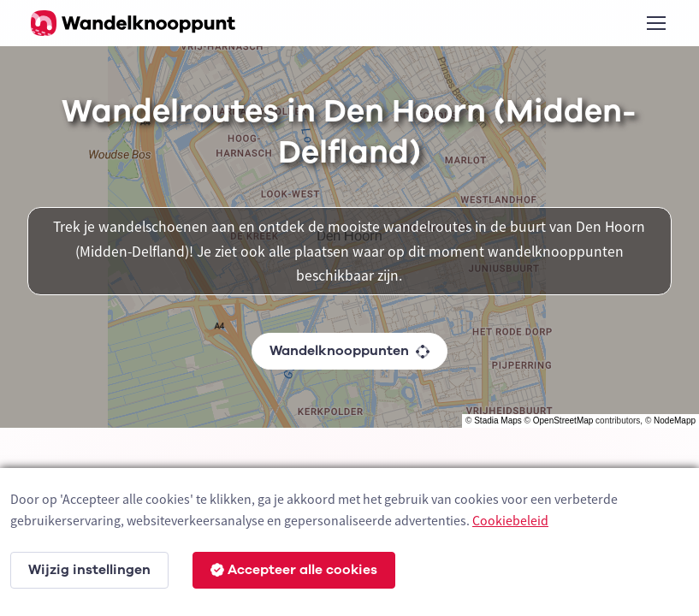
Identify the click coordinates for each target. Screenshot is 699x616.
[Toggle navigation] (655, 23)
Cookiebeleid (510, 520)
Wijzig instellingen (89, 570)
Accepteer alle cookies (294, 570)
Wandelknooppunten (349, 351)
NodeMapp (675, 421)
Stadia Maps (498, 421)
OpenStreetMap (563, 421)
